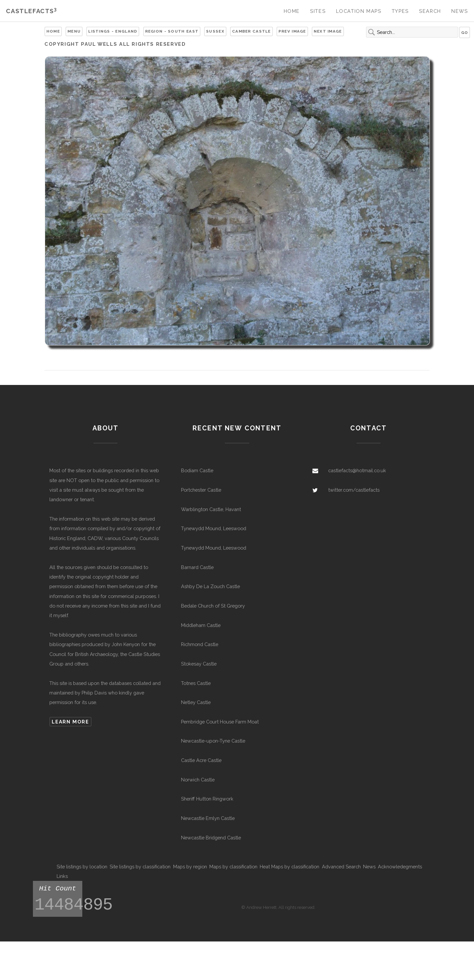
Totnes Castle (196, 683)
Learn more (70, 722)
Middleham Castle (201, 625)
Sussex (215, 31)
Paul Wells (99, 44)
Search (430, 11)
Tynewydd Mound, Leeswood (214, 528)
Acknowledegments (400, 867)
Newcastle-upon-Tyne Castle (213, 741)
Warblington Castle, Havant (211, 509)
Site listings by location (82, 867)
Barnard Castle (197, 567)
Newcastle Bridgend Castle (211, 838)
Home (292, 11)
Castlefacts (31, 11)
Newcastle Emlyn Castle (208, 818)
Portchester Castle (201, 490)
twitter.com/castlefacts (354, 490)
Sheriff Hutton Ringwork (207, 799)
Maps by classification (233, 867)
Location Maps (359, 11)
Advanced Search (341, 867)
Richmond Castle (200, 644)
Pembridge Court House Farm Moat (220, 722)
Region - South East (172, 31)
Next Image (328, 31)
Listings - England (113, 31)
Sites (318, 11)
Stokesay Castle (199, 664)
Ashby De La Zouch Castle (211, 586)
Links (62, 876)
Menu (74, 31)
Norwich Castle (198, 780)
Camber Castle (251, 31)
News (460, 11)
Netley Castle (196, 702)
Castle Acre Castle (201, 760)
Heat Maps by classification (290, 867)
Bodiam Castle (197, 470)
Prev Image (292, 31)
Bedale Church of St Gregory (213, 606)
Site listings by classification (140, 867)
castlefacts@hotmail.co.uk (357, 470)
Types (400, 11)
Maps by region (190, 867)
